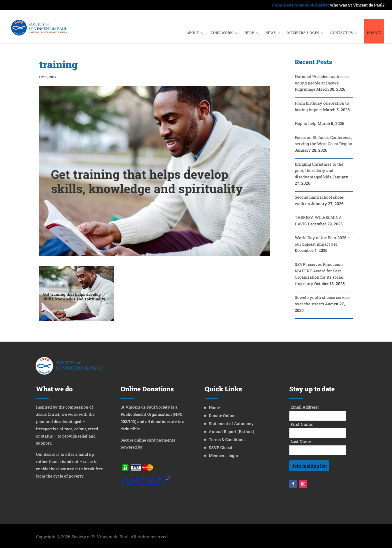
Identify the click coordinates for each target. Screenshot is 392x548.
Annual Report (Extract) (231, 431)
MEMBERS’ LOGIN (303, 33)
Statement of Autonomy (231, 423)
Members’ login (223, 455)
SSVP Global (220, 447)
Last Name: (301, 441)
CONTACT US (341, 33)
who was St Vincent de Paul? (328, 5)
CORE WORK (222, 33)
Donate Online (222, 415)
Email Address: (305, 407)
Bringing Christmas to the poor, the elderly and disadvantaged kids (319, 170)
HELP (249, 33)
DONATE (374, 33)
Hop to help (306, 123)
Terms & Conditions (227, 439)
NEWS (271, 33)
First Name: (302, 424)
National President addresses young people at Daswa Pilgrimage (322, 83)
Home (214, 407)
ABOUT (193, 33)
